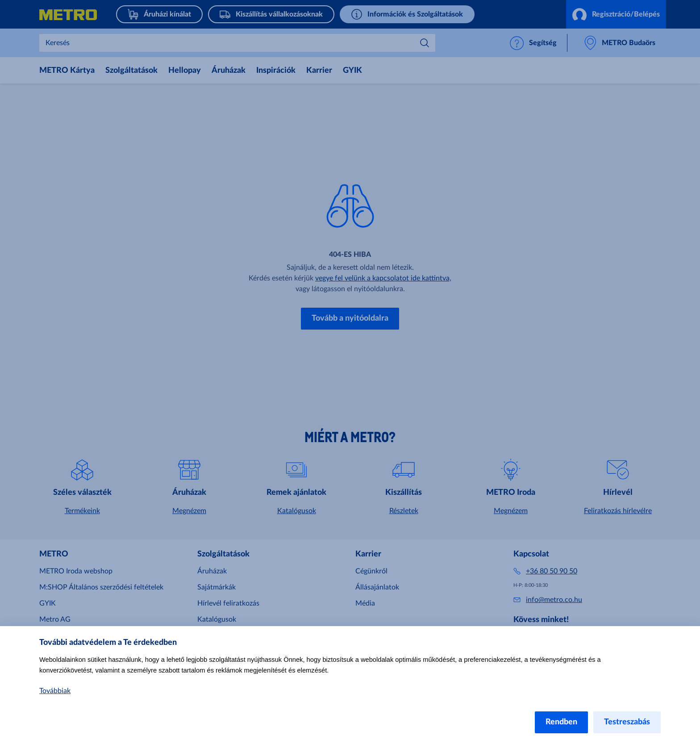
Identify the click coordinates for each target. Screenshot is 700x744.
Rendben (561, 722)
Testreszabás (627, 722)
